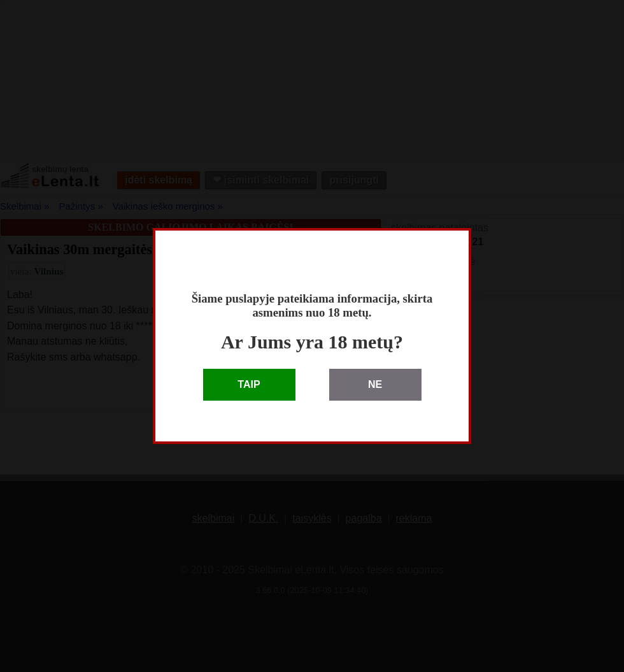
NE (375, 384)
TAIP (249, 384)
